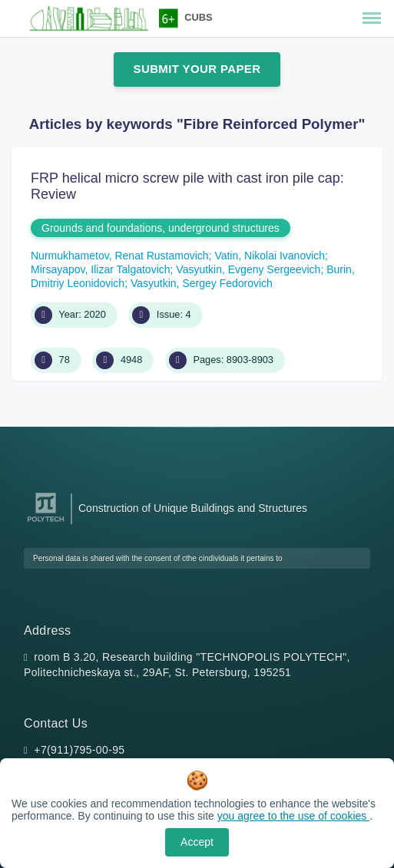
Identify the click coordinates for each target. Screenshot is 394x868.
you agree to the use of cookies (293, 816)
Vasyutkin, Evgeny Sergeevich (248, 269)
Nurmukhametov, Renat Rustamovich (120, 256)
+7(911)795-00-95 (79, 750)
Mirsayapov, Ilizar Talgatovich (101, 269)
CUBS (198, 17)
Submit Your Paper (197, 69)
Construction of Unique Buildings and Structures (193, 508)
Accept (197, 842)
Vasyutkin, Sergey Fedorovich (202, 283)
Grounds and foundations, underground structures (161, 228)
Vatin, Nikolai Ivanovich (270, 256)
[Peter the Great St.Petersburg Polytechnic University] (46, 522)
